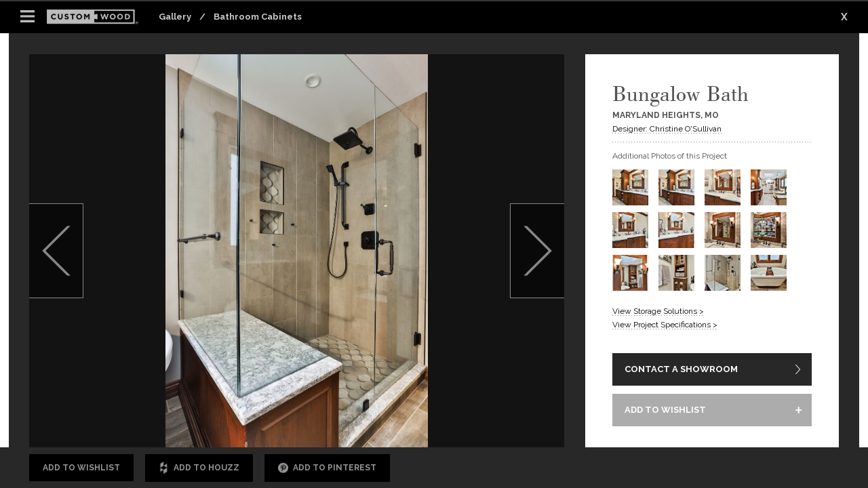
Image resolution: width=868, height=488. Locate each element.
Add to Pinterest (327, 468)
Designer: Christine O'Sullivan (667, 129)
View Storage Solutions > (658, 311)
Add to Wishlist (81, 468)
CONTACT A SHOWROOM (681, 369)
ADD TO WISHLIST (665, 410)
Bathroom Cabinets (258, 17)
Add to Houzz (199, 468)
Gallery (175, 17)
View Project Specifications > (665, 325)
